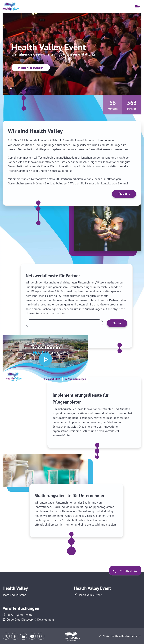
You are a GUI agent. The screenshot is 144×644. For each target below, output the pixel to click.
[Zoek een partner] (64, 323)
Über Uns (124, 194)
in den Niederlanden (31, 68)
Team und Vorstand (14, 595)
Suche (117, 323)
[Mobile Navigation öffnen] (138, 7)
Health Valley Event (90, 595)
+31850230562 (128, 571)
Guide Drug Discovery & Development (30, 620)
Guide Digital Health (19, 615)
